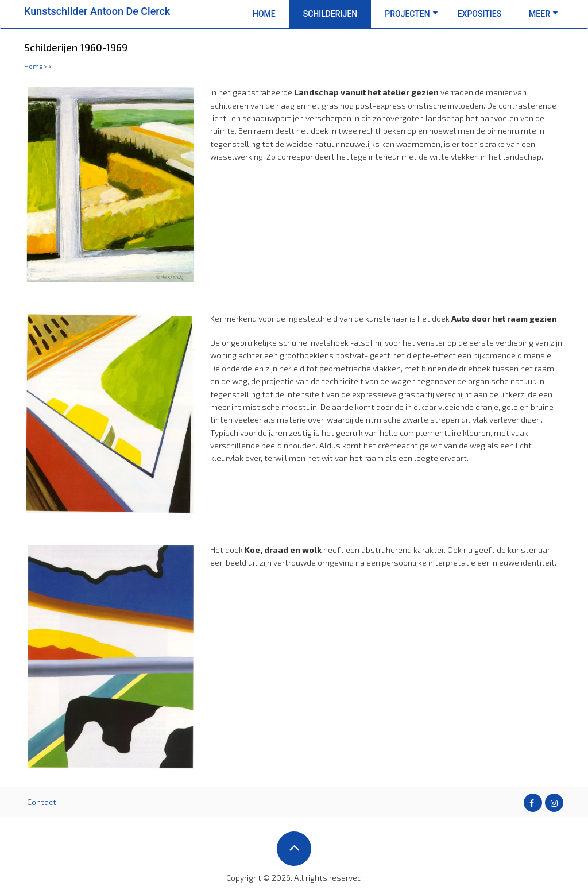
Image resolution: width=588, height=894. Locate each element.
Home (264, 14)
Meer (543, 14)
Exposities (479, 14)
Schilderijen (334, 14)
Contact (42, 802)
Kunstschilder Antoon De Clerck (97, 11)
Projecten (411, 14)
